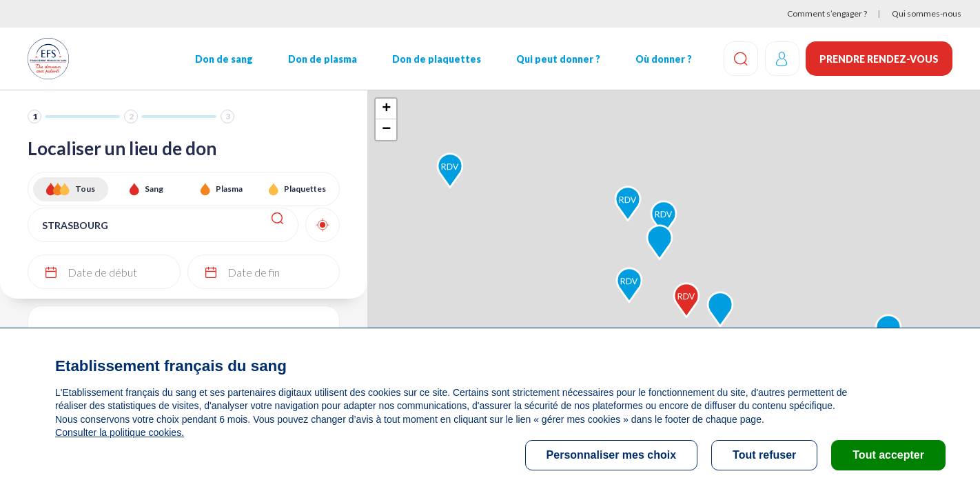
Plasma (229, 189)
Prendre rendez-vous (879, 59)
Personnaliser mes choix (612, 455)
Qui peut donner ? (558, 59)
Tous (85, 189)
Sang (154, 189)
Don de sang (224, 59)
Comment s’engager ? (827, 13)
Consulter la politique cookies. (119, 432)
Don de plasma (323, 59)
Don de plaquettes (437, 59)
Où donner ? (664, 59)
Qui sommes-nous (927, 13)
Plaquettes (305, 189)
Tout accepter (888, 455)
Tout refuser (764, 455)
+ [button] (386, 109)
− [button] (386, 130)
